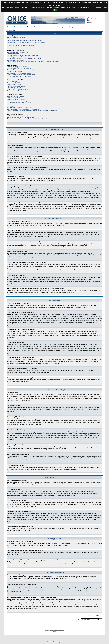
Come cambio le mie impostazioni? (18, 52)
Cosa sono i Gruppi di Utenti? (16, 99)
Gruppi (29, 27)
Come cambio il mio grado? (15, 60)
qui (29, 400)
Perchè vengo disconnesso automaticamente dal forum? (24, 41)
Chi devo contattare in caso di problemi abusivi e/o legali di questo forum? (30, 119)
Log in (72, 27)
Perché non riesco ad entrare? (16, 37)
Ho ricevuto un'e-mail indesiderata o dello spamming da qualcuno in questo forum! (32, 111)
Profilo (53, 27)
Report (90, 20)
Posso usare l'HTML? (14, 83)
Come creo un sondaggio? (15, 72)
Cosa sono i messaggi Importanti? (17, 89)
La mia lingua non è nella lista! (16, 57)
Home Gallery (92, 18)
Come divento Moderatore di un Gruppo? (19, 102)
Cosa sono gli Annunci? (14, 88)
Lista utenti (45, 27)
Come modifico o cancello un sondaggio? (20, 73)
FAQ (16, 27)
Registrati (37, 27)
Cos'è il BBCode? (12, 81)
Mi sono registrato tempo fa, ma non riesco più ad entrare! (25, 47)
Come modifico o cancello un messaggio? (20, 68)
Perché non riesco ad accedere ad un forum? (21, 75)
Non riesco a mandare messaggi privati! (19, 107)
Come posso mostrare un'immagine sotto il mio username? (25, 58)
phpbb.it (54, 631)
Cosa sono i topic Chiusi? (15, 91)
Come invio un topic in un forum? (17, 67)
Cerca (22, 27)
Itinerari (90, 23)
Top (8, 142)
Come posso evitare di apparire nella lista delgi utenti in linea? (26, 42)
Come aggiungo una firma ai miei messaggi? (21, 70)
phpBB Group (53, 577)
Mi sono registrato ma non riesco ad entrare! (20, 45)
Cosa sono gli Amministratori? (16, 96)
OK (55, 10)
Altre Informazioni (100, 7)
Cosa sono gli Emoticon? (15, 85)
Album (10, 27)
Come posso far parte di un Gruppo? (18, 101)
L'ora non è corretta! (13, 54)
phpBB (51, 630)
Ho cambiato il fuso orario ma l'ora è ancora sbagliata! (23, 55)
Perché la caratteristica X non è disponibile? (20, 117)
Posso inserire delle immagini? (16, 86)
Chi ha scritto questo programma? (17, 116)
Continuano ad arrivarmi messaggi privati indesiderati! (23, 109)
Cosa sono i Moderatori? (14, 98)
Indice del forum (11, 30)
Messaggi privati (62, 27)
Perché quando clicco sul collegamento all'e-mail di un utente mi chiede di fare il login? (33, 62)
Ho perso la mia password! (15, 44)
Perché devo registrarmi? (15, 39)
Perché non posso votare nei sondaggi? (19, 76)
